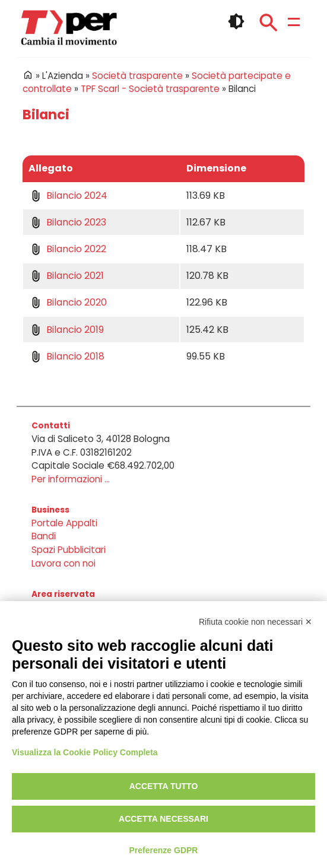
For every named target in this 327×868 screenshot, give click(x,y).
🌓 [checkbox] (236, 21)
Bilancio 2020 (77, 302)
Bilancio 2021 (75, 276)
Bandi (44, 536)
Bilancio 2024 (77, 195)
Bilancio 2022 (76, 249)
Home (28, 75)
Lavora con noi (64, 563)
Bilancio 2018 (75, 356)
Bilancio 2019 (75, 330)
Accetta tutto (164, 786)
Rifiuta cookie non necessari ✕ (255, 622)
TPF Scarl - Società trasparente (150, 89)
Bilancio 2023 (76, 222)
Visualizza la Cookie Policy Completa (85, 752)
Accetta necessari (163, 819)
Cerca (268, 23)
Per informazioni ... (71, 479)
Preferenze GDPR (164, 850)
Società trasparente (137, 76)
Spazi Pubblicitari (69, 550)
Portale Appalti (64, 523)
